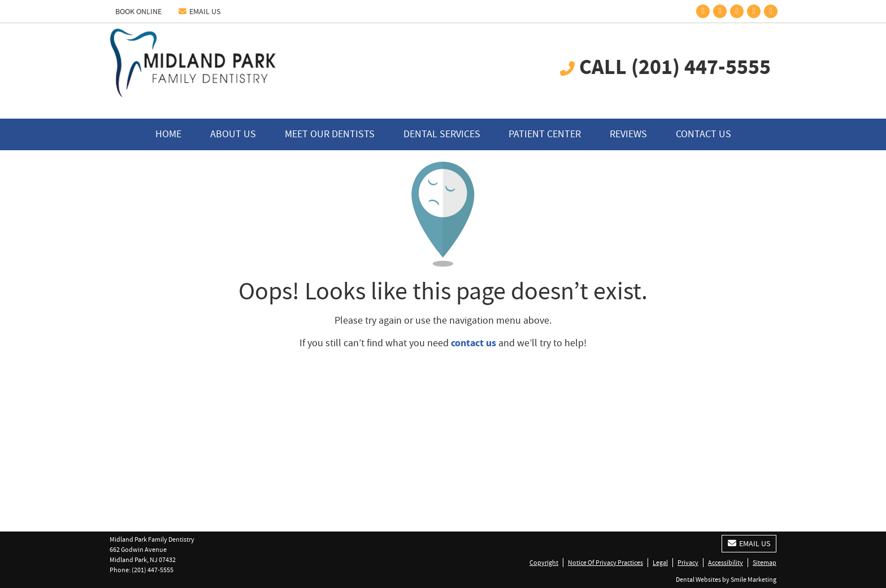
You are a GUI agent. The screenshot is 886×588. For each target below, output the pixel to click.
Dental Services (442, 134)
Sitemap (765, 563)
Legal (660, 563)
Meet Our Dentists (330, 134)
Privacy (688, 563)
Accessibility (726, 563)
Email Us (199, 11)
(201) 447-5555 (153, 570)
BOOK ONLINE (138, 11)
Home (168, 134)
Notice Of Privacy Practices (605, 563)
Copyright (544, 563)
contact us (474, 343)
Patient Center (545, 134)
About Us (233, 134)
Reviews (628, 134)
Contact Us (703, 134)
